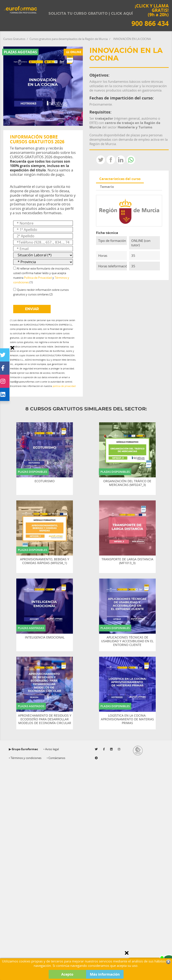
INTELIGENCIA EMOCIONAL (45, 637)
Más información (105, 974)
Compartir (111, 160)
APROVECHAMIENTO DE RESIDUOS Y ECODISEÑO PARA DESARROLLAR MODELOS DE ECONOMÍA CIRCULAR (45, 719)
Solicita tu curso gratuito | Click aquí (91, 13)
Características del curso (120, 179)
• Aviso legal (51, 749)
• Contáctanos (56, 758)
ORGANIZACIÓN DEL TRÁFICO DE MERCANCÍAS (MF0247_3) (127, 483)
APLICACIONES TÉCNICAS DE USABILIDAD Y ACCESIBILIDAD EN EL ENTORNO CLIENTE (127, 641)
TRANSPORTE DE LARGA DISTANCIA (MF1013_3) (127, 561)
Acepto (67, 974)
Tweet (101, 160)
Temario (107, 187)
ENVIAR (32, 309)
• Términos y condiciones (25, 758)
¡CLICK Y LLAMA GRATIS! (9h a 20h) (150, 15)
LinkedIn (121, 160)
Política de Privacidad (38, 278)
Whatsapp (131, 160)
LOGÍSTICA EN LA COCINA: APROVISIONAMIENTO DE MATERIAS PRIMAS (127, 719)
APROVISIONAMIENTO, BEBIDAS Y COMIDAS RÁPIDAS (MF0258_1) (45, 561)
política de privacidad (64, 386)
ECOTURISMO (45, 481)
